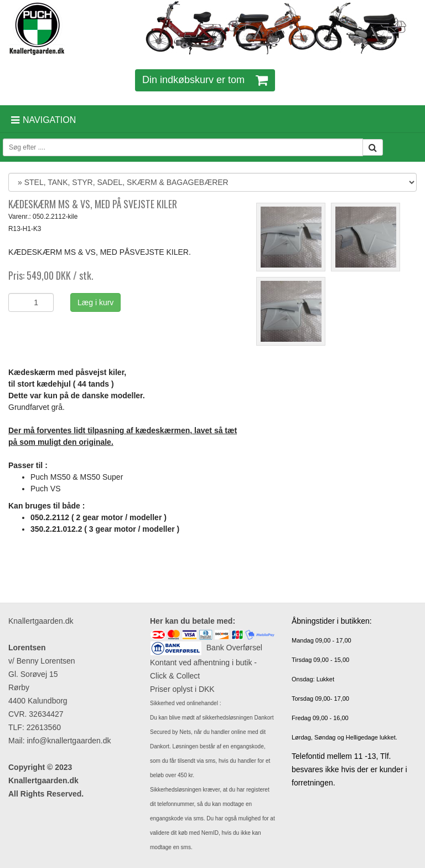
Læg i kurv (95, 302)
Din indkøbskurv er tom (205, 80)
